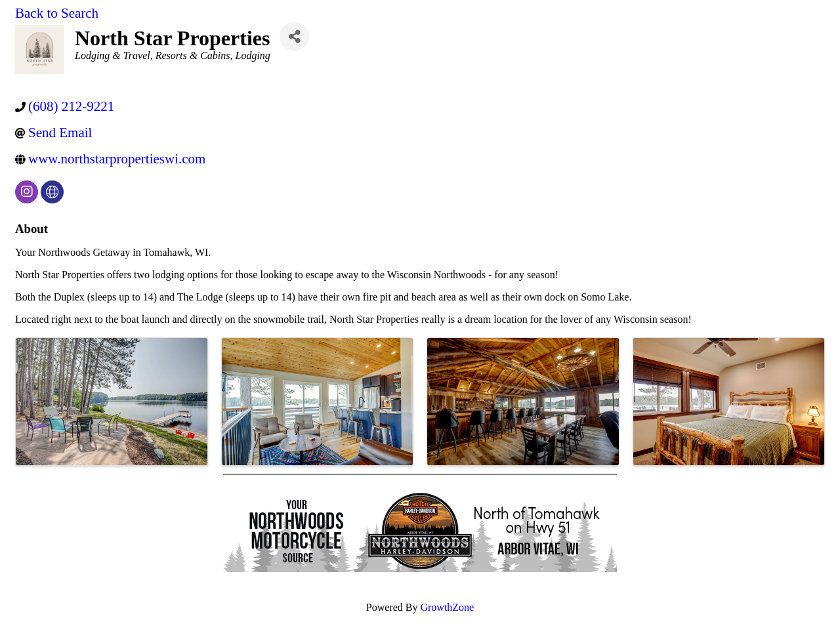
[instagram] (27, 192)
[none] (52, 192)
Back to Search (57, 13)
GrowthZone (447, 607)
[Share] (294, 36)
